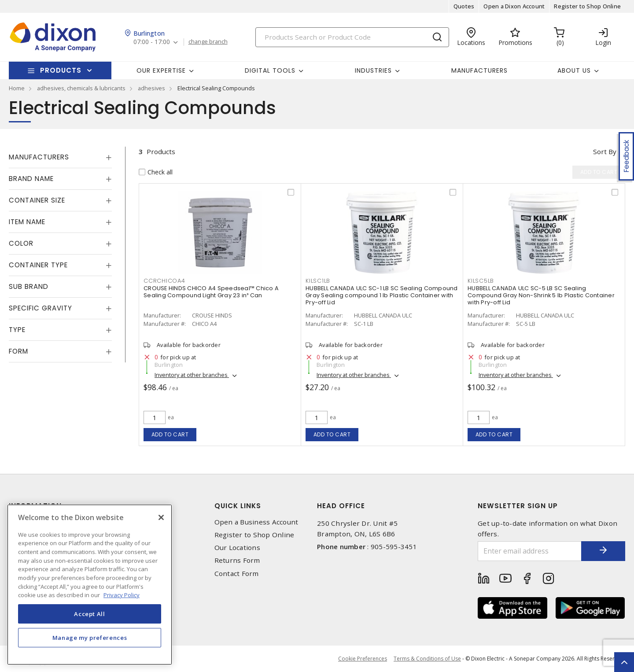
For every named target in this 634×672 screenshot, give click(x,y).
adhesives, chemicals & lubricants (81, 88)
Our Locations (237, 548)
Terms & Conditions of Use (427, 659)
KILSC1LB (318, 281)
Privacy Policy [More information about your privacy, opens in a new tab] (122, 595)
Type (17, 330)
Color (21, 243)
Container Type (38, 265)
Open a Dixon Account (514, 6)
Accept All (90, 614)
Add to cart (170, 434)
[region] (90, 585)
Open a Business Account (256, 522)
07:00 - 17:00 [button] (152, 42)
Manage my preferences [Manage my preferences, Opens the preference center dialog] (90, 638)
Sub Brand (29, 286)
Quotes (464, 6)
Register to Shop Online (587, 6)
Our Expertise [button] (161, 70)
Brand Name (31, 179)
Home (17, 88)
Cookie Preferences (363, 659)
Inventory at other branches (192, 375)
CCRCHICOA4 (164, 281)
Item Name (27, 222)
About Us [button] (574, 70)
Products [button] (61, 70)
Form (18, 351)
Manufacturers (479, 70)
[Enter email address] (530, 551)
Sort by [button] (605, 151)
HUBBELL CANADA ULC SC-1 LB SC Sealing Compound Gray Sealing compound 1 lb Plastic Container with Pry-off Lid (382, 295)
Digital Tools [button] (270, 70)
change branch (208, 42)
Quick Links (238, 506)
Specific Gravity (41, 308)
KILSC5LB (481, 281)
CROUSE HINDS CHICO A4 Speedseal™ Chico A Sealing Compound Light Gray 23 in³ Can (211, 292)
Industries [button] (373, 70)
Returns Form (237, 560)
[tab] (60, 157)
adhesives (151, 88)
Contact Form (237, 574)
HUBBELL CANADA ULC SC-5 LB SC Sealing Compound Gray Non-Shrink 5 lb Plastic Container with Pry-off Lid (541, 295)
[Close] (161, 517)
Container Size (37, 200)
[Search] (352, 37)
